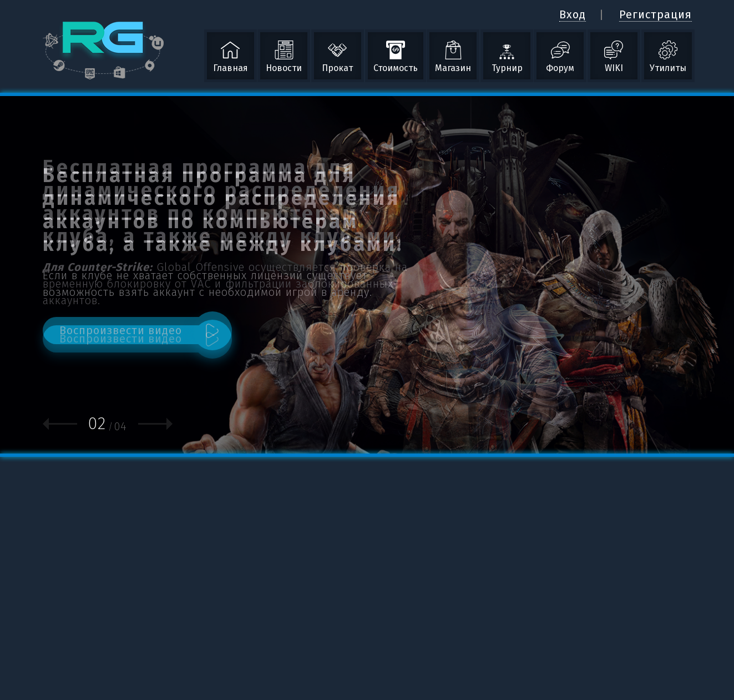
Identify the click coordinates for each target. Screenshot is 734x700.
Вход (573, 14)
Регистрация (655, 14)
